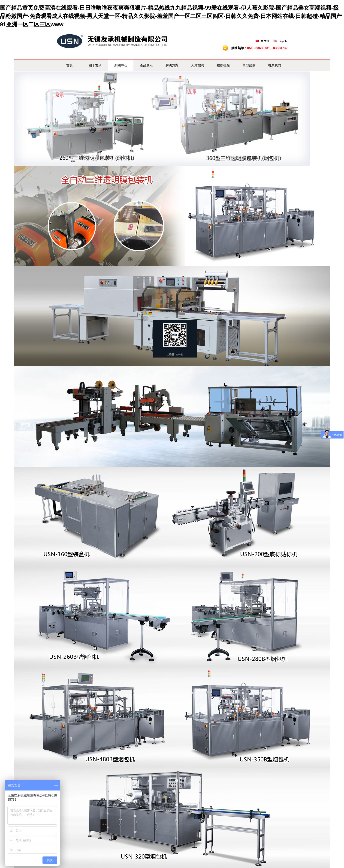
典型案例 (249, 65)
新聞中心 (121, 65)
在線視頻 (223, 65)
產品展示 (146, 65)
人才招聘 (198, 65)
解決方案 (172, 65)
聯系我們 (275, 65)
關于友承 (95, 65)
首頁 (69, 65)
